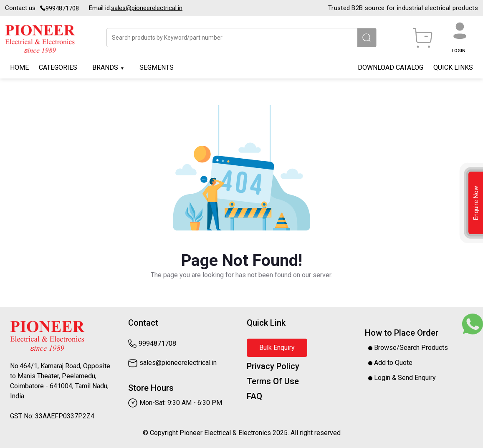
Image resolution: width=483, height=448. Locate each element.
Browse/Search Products (408, 348)
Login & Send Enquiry (402, 378)
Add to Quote (390, 363)
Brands (105, 67)
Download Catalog (391, 67)
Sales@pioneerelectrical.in (147, 8)
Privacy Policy (273, 366)
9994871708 (62, 8)
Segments (157, 67)
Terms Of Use (273, 381)
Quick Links (453, 67)
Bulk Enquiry (277, 348)
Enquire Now (476, 203)
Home (19, 67)
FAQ (254, 396)
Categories (58, 67)
